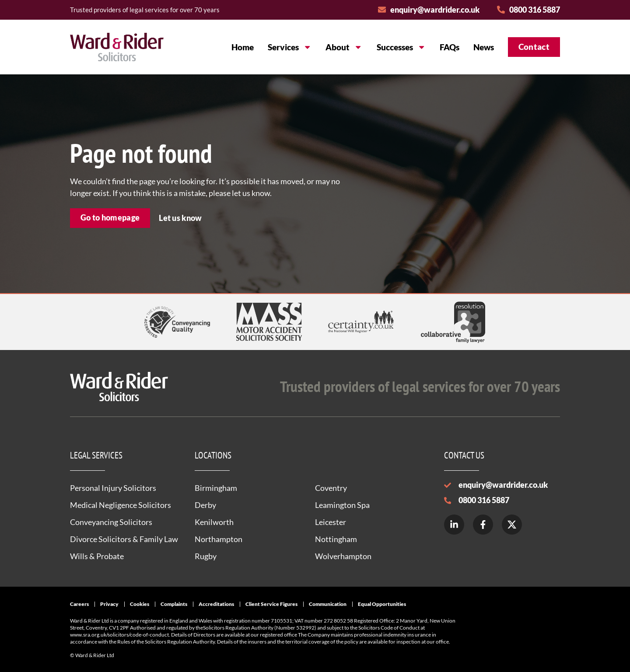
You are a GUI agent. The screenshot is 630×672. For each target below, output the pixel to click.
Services (290, 47)
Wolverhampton (343, 556)
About (344, 47)
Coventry (331, 488)
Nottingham (336, 539)
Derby (205, 505)
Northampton (219, 539)
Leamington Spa (342, 505)
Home (243, 47)
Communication (328, 604)
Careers (79, 604)
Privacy (109, 604)
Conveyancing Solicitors (111, 522)
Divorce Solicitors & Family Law (124, 539)
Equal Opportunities (382, 604)
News (484, 47)
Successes (401, 47)
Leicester (331, 522)
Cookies (140, 604)
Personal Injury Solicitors (113, 488)
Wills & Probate (97, 556)
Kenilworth (214, 522)
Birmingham (216, 488)
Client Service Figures (271, 604)
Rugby (206, 556)
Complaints (174, 604)
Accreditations (216, 604)
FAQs (450, 47)
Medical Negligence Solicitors (121, 505)
